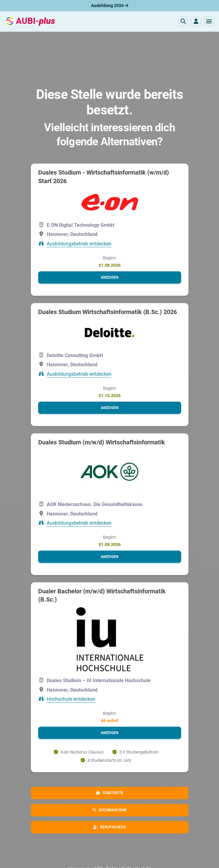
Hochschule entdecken (71, 699)
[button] (209, 21)
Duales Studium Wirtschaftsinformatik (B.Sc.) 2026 (108, 312)
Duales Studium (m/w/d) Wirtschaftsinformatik (102, 442)
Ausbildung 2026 (110, 5)
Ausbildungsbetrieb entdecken (79, 244)
